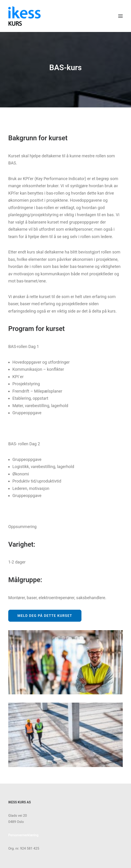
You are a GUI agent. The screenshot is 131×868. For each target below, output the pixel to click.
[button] (120, 16)
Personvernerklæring (23, 835)
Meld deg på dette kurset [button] (45, 616)
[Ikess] (24, 16)
